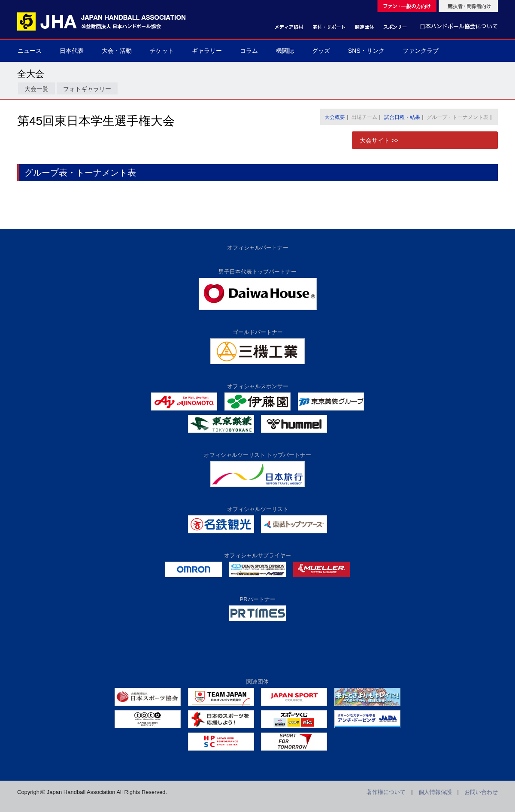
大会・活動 (117, 51)
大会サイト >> (379, 140)
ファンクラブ (421, 51)
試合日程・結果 (402, 117)
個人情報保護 (435, 792)
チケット (162, 51)
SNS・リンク (366, 51)
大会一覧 (36, 89)
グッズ (321, 51)
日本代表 (72, 51)
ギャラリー (207, 51)
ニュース (30, 51)
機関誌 (285, 51)
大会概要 (335, 117)
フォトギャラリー (87, 89)
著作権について (386, 792)
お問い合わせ (481, 792)
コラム (249, 51)
